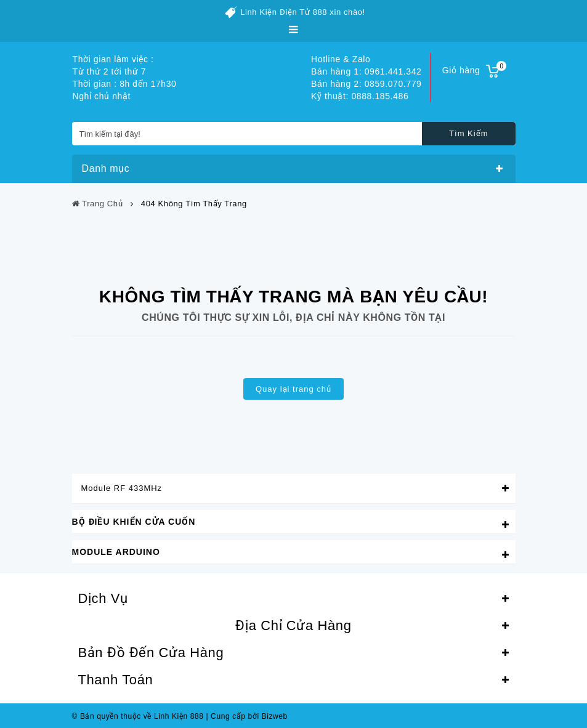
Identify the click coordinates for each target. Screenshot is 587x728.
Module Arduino (116, 552)
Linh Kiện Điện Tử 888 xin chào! (303, 12)
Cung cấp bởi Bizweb (246, 716)
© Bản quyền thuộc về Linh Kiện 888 (138, 716)
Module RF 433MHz (122, 488)
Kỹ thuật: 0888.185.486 (360, 96)
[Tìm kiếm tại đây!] (294, 134)
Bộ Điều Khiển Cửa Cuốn (134, 522)
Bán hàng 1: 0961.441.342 (366, 71)
